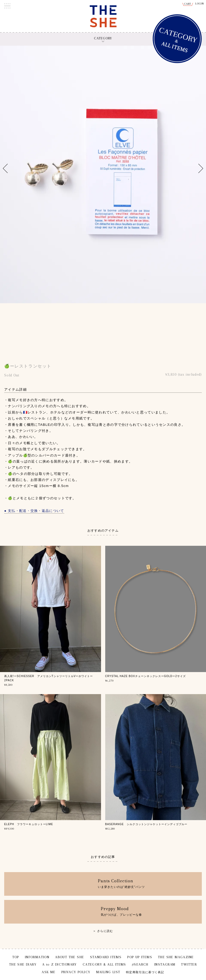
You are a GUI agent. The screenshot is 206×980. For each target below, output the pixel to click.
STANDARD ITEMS (106, 957)
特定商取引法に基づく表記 (145, 972)
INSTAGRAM (165, 964)
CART (188, 4)
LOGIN (200, 4)
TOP (16, 957)
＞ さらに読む (103, 931)
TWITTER (189, 964)
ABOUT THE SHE (70, 957)
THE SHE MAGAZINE (176, 957)
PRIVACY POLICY (76, 972)
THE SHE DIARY (23, 964)
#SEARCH (140, 964)
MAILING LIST (108, 972)
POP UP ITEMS (140, 957)
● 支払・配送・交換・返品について (34, 511)
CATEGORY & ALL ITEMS (104, 964)
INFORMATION (37, 957)
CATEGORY (103, 38)
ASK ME (49, 972)
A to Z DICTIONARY (60, 964)
